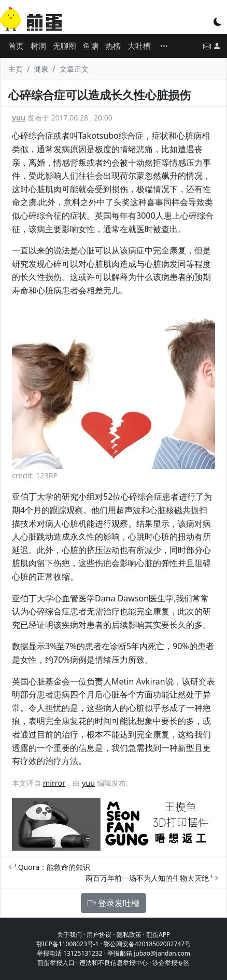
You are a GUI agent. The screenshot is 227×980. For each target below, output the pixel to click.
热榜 (113, 46)
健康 (41, 69)
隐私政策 (129, 935)
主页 (16, 69)
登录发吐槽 (113, 903)
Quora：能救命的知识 (49, 867)
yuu (19, 118)
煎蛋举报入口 (56, 963)
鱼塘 (91, 46)
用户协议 (99, 935)
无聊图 (65, 46)
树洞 (38, 46)
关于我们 (69, 935)
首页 (16, 46)
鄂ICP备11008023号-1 (68, 944)
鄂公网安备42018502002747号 (147, 944)
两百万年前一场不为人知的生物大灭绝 (152, 878)
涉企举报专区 (171, 963)
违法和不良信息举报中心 (113, 963)
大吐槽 (139, 46)
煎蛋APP (158, 935)
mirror (54, 783)
